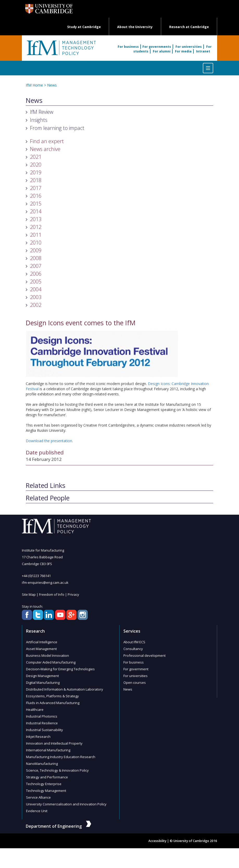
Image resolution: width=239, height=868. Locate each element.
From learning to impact (57, 128)
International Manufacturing (48, 750)
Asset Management (41, 649)
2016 (36, 196)
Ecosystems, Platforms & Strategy (52, 696)
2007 (36, 266)
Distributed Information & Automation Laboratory (65, 689)
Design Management (42, 676)
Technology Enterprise (44, 784)
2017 (36, 188)
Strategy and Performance (47, 777)
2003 (36, 297)
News (52, 85)
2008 (36, 258)
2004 (36, 289)
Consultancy (133, 649)
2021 (36, 157)
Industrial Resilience (42, 723)
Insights (39, 120)
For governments (157, 47)
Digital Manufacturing (43, 683)
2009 (36, 250)
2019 (36, 172)
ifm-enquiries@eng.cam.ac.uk (45, 582)
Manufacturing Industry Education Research (61, 757)
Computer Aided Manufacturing (51, 662)
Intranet (203, 51)
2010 (36, 243)
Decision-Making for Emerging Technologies (60, 669)
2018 (36, 180)
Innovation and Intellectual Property (54, 743)
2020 (36, 165)
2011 (36, 235)
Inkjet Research (38, 737)
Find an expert (47, 141)
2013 (36, 219)
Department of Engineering (58, 826)
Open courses (135, 683)
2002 (36, 305)
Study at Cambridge (84, 27)
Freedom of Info (52, 594)
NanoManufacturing (42, 764)
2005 (36, 281)
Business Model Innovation (48, 655)
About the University (135, 27)
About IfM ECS (134, 642)
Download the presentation (49, 441)
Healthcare (35, 710)
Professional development (144, 655)
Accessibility (157, 841)
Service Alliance (38, 797)
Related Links (46, 486)
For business (128, 47)
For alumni (162, 51)
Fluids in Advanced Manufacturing (53, 703)
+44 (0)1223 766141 (36, 576)
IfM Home (34, 85)
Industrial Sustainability (45, 730)
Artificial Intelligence (42, 642)
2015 (36, 204)
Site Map (29, 594)
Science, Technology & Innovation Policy (57, 770)
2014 (36, 211)
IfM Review (42, 112)
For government (136, 669)
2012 (36, 227)
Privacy (73, 594)
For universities (189, 47)
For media (183, 51)
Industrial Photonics (42, 716)
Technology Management (46, 791)
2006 (36, 274)
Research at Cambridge (189, 27)
